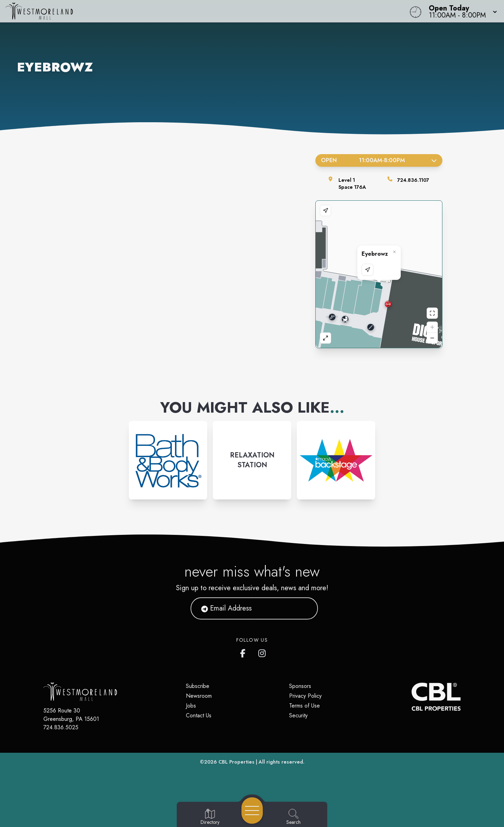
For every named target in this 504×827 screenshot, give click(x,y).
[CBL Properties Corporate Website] (412, 697)
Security (298, 715)
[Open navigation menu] (252, 811)
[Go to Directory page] (210, 817)
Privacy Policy (305, 696)
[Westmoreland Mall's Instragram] (262, 652)
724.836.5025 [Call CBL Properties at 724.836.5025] (61, 727)
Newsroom (199, 696)
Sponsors (300, 686)
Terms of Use (304, 706)
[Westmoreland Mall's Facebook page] (244, 652)
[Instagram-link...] (168, 460)
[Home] (190, 11)
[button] (461, 11)
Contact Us (199, 715)
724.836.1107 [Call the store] (413, 180)
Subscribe (198, 686)
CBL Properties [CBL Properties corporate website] (236, 762)
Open (379, 160)
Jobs (191, 706)
